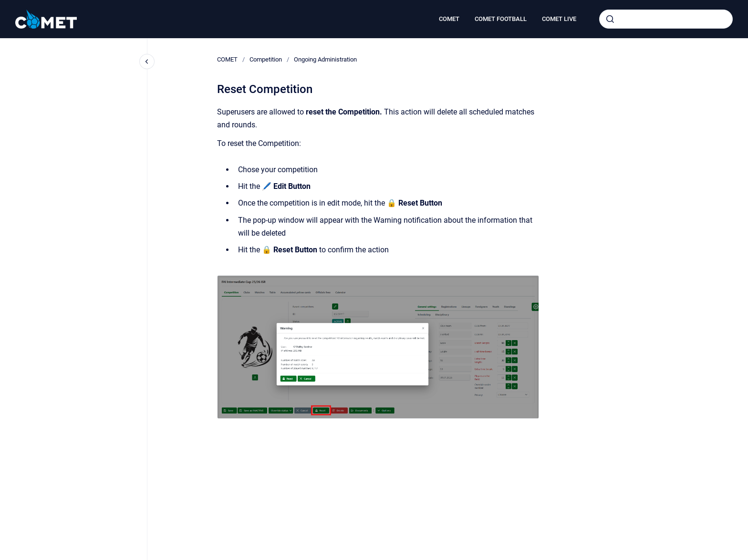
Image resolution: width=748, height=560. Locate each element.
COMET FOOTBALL (501, 19)
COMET (449, 19)
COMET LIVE (559, 19)
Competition (266, 59)
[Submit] (610, 19)
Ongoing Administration (325, 59)
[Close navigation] (147, 62)
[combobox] (666, 19)
